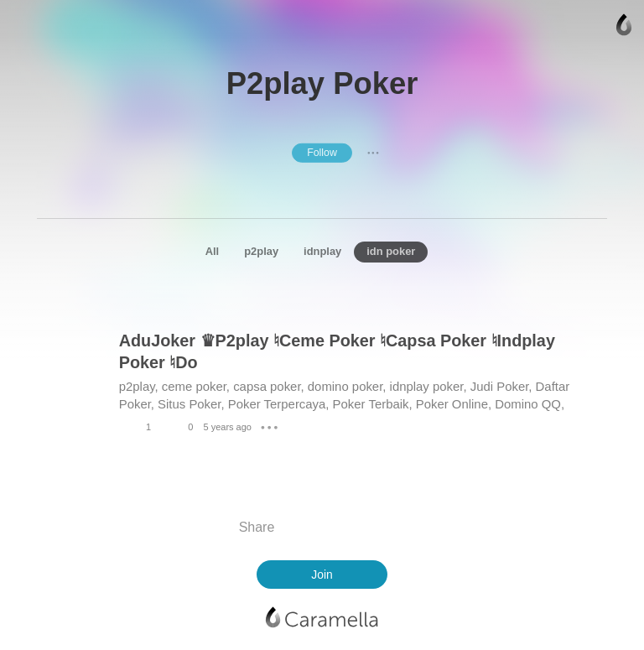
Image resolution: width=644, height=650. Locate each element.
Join (322, 575)
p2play (261, 251)
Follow (322, 153)
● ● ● (373, 153)
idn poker (391, 251)
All (213, 251)
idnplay (322, 251)
